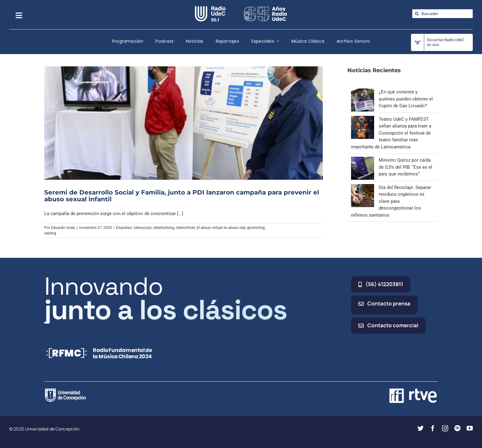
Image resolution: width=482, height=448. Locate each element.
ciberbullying (164, 228)
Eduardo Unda (63, 228)
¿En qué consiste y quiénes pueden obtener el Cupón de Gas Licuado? (406, 99)
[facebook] (433, 428)
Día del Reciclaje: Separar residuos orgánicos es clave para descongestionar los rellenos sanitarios (391, 201)
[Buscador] (442, 14)
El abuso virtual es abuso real (221, 228)
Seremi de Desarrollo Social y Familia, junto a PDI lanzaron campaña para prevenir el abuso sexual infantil (182, 196)
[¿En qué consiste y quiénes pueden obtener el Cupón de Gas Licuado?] (363, 92)
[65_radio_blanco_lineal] (266, 8)
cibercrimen (186, 228)
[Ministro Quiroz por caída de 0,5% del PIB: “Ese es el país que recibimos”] (363, 160)
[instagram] (445, 428)
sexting (50, 233)
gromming (256, 228)
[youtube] (470, 428)
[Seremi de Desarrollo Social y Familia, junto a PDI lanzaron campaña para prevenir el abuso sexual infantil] (184, 123)
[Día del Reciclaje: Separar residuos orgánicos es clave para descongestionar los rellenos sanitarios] (363, 187)
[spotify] (457, 428)
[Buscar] (417, 14)
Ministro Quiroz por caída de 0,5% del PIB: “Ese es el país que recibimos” (405, 167)
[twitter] (421, 428)
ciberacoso (142, 228)
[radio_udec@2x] (210, 8)
